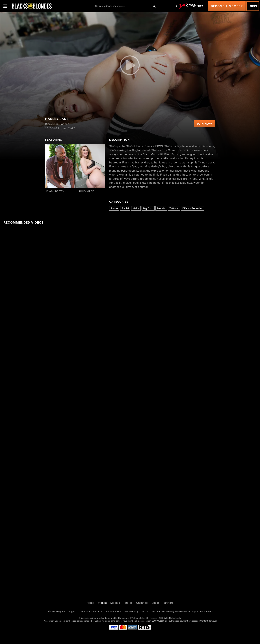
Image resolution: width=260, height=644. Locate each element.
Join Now (204, 124)
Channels (142, 603)
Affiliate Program (56, 611)
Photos (128, 603)
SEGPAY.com (158, 621)
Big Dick (148, 208)
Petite (114, 208)
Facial (125, 208)
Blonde (161, 208)
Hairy (136, 208)
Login (253, 6)
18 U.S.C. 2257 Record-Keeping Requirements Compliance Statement (177, 611)
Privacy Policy (113, 611)
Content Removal (208, 621)
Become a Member (227, 6)
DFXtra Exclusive (192, 208)
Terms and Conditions (91, 611)
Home (90, 603)
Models (115, 603)
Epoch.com (60, 621)
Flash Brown (55, 191)
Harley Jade (85, 191)
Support (72, 611)
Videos (102, 603)
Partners (168, 603)
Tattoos (174, 208)
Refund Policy (131, 611)
